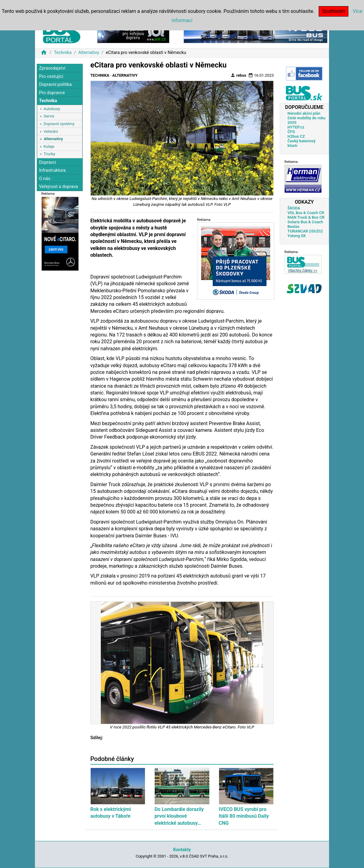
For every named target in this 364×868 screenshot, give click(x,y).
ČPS (291, 132)
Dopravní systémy (59, 124)
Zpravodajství (52, 68)
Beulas (293, 227)
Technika (63, 53)
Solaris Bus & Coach (305, 222)
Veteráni (51, 131)
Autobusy (52, 109)
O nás (45, 179)
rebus (238, 75)
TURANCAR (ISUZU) (305, 231)
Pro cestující (51, 77)
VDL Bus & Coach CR (306, 213)
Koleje (49, 146)
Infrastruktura (52, 170)
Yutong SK (297, 236)
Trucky (49, 154)
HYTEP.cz (296, 127)
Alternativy (89, 53)
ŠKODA (294, 208)
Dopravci (47, 162)
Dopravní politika (55, 84)
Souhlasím (334, 11)
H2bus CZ (296, 136)
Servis (49, 116)
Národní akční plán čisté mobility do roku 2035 (306, 118)
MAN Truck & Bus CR (306, 217)
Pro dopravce (52, 93)
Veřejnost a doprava (58, 187)
